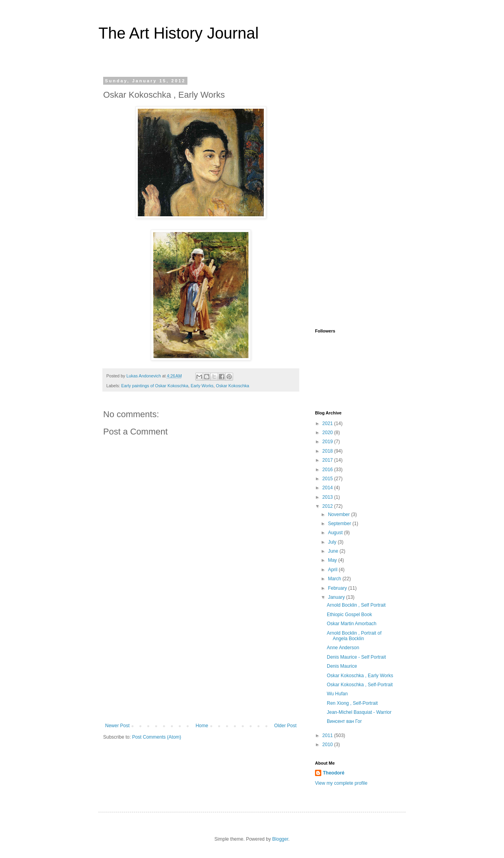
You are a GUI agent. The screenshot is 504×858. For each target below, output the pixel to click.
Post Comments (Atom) (157, 737)
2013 (328, 497)
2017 (328, 460)
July (333, 542)
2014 (328, 488)
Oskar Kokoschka (233, 386)
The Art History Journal (179, 33)
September (340, 524)
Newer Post (117, 726)
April (333, 570)
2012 (328, 506)
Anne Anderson (343, 648)
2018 (328, 451)
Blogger (280, 839)
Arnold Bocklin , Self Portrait (356, 605)
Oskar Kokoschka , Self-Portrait (360, 685)
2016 (328, 470)
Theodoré (334, 773)
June (334, 551)
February (338, 588)
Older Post (285, 726)
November (340, 514)
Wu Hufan (337, 694)
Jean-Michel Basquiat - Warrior (359, 712)
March (335, 579)
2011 (328, 735)
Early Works (202, 386)
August (336, 533)
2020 (328, 433)
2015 (328, 479)
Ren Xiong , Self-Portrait (352, 703)
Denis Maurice (342, 666)
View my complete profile (341, 783)
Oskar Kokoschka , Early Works (360, 676)
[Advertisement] (201, 664)
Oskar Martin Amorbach (352, 624)
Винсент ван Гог (344, 721)
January (337, 597)
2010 (328, 745)
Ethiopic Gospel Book (349, 615)
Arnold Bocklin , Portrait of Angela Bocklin (354, 636)
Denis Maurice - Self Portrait (356, 657)
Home (202, 726)
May (333, 560)
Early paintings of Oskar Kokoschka (155, 386)
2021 (328, 423)
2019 (328, 442)
